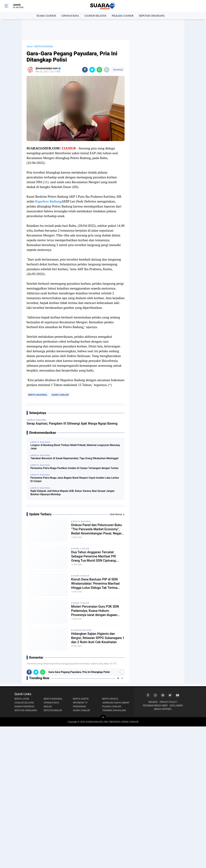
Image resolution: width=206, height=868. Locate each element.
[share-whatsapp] (99, 70)
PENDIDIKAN (79, 707)
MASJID (48, 707)
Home (30, 46)
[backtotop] (103, 718)
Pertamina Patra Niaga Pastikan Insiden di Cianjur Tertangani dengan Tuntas (74, 468)
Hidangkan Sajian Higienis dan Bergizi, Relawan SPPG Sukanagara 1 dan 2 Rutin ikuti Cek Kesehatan (98, 638)
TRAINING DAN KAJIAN (114, 710)
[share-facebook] (85, 70)
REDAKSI (153, 702)
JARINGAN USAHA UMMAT (116, 703)
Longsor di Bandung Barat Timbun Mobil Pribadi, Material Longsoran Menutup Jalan (75, 447)
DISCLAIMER (176, 706)
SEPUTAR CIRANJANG (152, 16)
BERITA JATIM (22, 699)
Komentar (118, 70)
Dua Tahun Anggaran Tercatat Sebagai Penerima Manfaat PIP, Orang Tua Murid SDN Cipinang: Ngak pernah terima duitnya (94, 556)
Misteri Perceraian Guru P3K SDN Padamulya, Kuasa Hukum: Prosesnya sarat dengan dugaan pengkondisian (95, 611)
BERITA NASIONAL (38, 395)
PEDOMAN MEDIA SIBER (155, 706)
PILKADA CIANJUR (123, 16)
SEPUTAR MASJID (53, 710)
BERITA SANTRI (81, 699)
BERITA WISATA (110, 699)
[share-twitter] (92, 70)
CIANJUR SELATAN (95, 16)
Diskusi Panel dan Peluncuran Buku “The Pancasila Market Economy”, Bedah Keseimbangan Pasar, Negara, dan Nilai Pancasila (98, 529)
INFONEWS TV (80, 703)
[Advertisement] (103, 30)
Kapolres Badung (48, 201)
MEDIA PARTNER (163, 709)
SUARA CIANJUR (46, 16)
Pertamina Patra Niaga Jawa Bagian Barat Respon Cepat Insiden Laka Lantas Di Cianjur (75, 479)
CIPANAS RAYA (70, 16)
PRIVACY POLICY (168, 702)
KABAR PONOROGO (24, 707)
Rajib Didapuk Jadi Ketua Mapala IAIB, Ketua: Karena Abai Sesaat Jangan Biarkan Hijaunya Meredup (73, 493)
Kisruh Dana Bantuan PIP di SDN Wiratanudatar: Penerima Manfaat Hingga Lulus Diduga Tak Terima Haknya (95, 584)
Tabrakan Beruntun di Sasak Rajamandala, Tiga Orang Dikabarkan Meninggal (74, 458)
